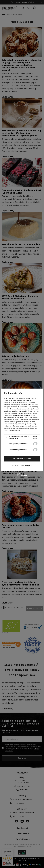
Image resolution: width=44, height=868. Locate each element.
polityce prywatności (20, 411)
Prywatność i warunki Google (25, 415)
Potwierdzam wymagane (22, 466)
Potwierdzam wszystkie (22, 459)
